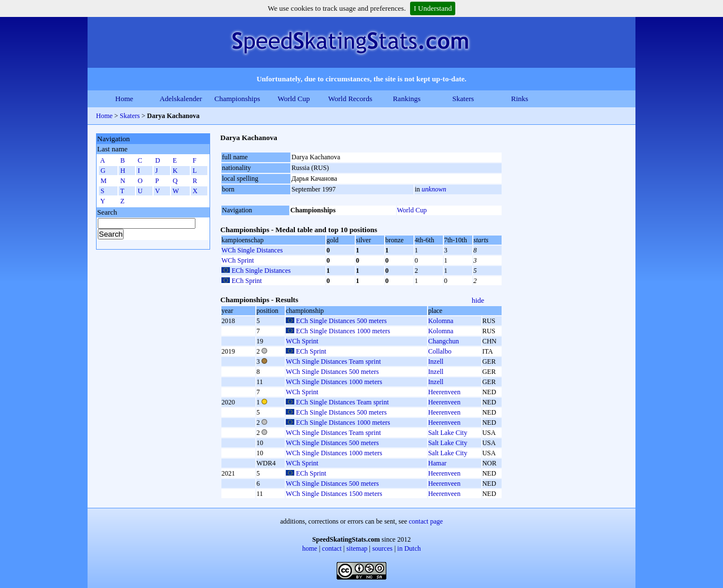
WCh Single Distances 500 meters (332, 372)
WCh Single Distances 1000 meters (334, 382)
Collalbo (440, 351)
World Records (350, 99)
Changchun (444, 341)
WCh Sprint (238, 260)
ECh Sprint (247, 281)
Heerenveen (444, 392)
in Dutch (409, 548)
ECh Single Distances (261, 271)
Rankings (406, 99)
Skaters (463, 99)
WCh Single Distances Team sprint (333, 361)
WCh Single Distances (252, 250)
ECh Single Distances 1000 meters (343, 331)
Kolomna (441, 321)
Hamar (437, 463)
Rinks (520, 99)
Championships (238, 99)
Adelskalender (180, 99)
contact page (426, 521)
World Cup (293, 99)
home (310, 548)
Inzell (436, 361)
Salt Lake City (448, 433)
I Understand (433, 8)
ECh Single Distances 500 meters (341, 321)
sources (382, 548)
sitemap (357, 548)
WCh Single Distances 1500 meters (334, 494)
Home (124, 99)
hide (478, 300)
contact (332, 548)
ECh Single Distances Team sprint (342, 402)
